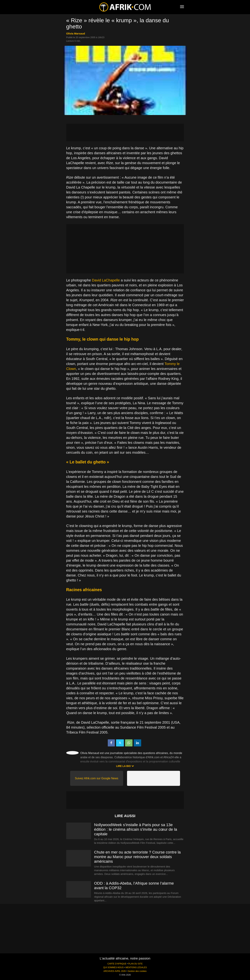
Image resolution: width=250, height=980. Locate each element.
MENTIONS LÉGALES (136, 967)
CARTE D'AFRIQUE (117, 964)
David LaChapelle (106, 280)
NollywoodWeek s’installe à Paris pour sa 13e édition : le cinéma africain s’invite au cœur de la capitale (136, 829)
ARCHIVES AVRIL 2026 (114, 971)
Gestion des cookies (137, 971)
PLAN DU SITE (135, 964)
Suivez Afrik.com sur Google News (97, 778)
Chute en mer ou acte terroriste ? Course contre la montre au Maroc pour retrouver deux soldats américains (137, 857)
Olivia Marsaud (76, 33)
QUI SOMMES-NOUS (113, 967)
